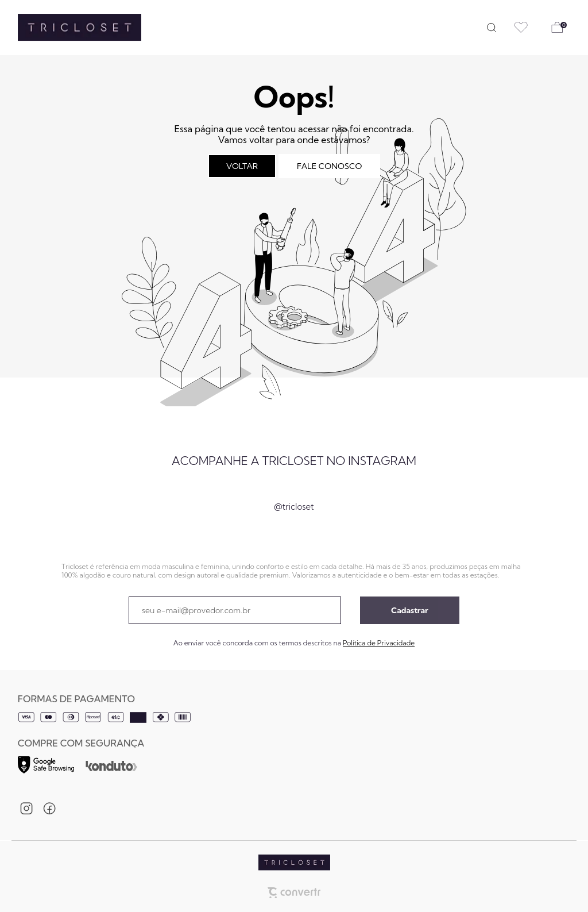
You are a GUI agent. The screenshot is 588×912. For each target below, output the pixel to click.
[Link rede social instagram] (26, 809)
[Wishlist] (521, 27)
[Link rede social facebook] (49, 809)
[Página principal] (71, 28)
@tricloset (294, 507)
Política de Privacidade (379, 643)
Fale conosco (329, 166)
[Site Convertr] (294, 889)
